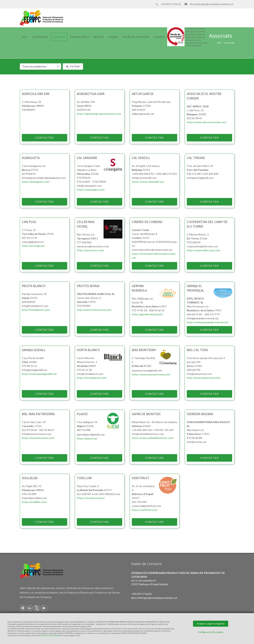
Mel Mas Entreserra (38, 414)
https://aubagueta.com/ (36, 182)
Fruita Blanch (34, 286)
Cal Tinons (196, 158)
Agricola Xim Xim (36, 94)
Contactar (38, 138)
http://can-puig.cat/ (33, 246)
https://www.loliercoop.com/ (204, 250)
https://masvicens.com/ (91, 250)
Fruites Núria (88, 286)
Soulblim (30, 478)
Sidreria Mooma (200, 414)
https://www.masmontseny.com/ (151, 374)
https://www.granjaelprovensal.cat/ (208, 322)
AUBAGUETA (31, 158)
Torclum (84, 478)
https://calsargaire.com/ (91, 190)
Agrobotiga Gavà (91, 94)
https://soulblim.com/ (34, 502)
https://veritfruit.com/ (145, 510)
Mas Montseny (144, 350)
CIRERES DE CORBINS (147, 222)
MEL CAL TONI (197, 350)
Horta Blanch (88, 350)
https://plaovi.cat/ (87, 438)
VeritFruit (141, 478)
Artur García (143, 94)
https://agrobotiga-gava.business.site (99, 114)
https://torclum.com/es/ (91, 498)
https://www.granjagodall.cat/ (39, 374)
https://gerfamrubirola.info (147, 314)
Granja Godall (34, 350)
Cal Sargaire (87, 158)
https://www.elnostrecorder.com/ (207, 122)
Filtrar (73, 66)
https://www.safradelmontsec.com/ (153, 438)
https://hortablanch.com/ (92, 378)
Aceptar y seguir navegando (211, 624)
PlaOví (82, 414)
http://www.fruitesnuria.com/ (94, 310)
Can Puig (29, 222)
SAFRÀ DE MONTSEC (146, 414)
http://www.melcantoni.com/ (204, 378)
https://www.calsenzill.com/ (148, 182)
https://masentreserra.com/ (38, 438)
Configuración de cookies (211, 632)
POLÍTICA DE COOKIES (50, 635)
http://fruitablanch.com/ (36, 310)
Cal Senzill (141, 158)
